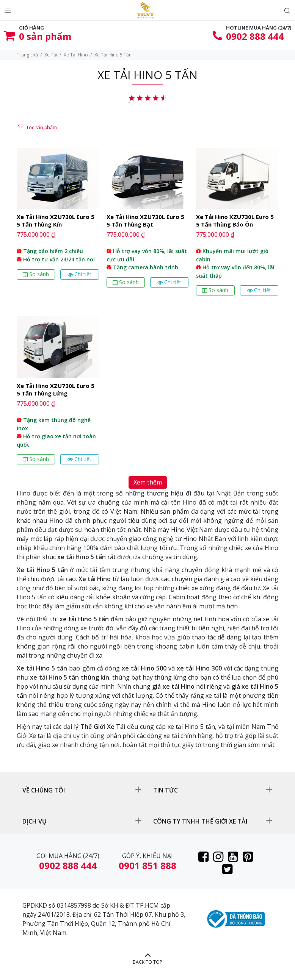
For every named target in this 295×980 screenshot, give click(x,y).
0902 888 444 (255, 36)
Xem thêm (148, 482)
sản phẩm (45, 36)
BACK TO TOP (147, 962)
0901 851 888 (147, 865)
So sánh (36, 274)
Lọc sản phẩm (42, 127)
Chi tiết (79, 274)
